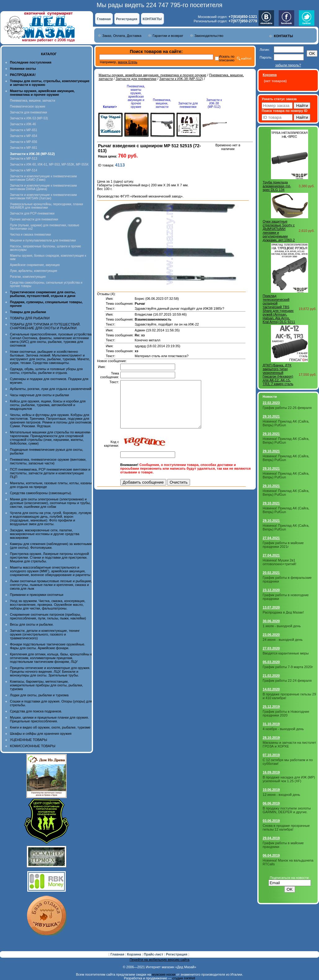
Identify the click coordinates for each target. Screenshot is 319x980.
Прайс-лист (154, 954)
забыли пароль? (288, 65)
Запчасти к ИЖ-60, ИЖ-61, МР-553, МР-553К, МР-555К (49, 164)
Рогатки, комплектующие (28, 277)
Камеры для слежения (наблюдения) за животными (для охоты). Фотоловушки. (51, 546)
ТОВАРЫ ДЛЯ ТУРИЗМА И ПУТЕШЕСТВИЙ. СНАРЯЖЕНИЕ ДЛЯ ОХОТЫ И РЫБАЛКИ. (45, 326)
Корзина (135, 954)
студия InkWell (184, 978)
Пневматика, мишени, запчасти (33, 101)
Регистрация (127, 19)
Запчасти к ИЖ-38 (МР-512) (181, 79)
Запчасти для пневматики (29, 112)
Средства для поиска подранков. (36, 711)
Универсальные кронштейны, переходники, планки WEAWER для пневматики (47, 206)
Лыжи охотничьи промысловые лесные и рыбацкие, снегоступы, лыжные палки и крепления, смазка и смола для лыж (51, 585)
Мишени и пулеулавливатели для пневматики (43, 240)
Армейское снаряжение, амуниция (35, 265)
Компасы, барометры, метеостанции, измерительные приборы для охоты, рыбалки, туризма (47, 685)
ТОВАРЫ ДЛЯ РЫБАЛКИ (30, 318)
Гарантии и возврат (168, 36)
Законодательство (209, 36)
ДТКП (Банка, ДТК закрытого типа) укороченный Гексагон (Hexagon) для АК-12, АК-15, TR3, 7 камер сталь (278, 375)
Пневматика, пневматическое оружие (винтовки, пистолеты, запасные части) (48, 461)
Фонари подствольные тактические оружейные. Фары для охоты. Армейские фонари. (48, 646)
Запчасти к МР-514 (24, 170)
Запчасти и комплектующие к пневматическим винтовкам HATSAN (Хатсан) (43, 197)
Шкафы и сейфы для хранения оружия (41, 734)
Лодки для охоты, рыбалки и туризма (39, 695)
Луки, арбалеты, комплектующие (34, 271)
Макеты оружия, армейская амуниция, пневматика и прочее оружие (152, 75)
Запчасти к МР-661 (24, 148)
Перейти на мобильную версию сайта (159, 960)
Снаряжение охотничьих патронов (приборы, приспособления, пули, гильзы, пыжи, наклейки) (48, 616)
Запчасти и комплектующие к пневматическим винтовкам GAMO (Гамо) (43, 178)
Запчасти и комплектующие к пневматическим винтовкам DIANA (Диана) (43, 187)
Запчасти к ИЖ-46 (23, 124)
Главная (104, 19)
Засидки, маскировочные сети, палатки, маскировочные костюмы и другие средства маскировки (45, 534)
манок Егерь (128, 62)
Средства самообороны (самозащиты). (41, 493)
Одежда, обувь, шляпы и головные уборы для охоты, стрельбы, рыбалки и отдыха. (46, 371)
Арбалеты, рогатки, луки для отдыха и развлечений (51, 389)
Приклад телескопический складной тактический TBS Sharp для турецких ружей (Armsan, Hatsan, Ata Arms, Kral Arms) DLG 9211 (279, 309)
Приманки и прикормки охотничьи (37, 595)
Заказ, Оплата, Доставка (122, 36)
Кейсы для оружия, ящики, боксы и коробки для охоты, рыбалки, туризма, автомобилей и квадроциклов (48, 405)
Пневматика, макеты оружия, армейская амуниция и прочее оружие (136, 97)
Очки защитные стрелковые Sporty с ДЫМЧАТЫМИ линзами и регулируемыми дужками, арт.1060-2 (279, 231)
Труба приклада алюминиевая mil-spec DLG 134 (277, 186)
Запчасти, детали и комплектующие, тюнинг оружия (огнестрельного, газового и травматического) (45, 634)
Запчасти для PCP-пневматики (32, 213)
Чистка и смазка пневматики (30, 235)
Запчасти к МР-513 (24, 159)
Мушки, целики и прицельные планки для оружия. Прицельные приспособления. (49, 719)
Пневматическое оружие (28, 106)
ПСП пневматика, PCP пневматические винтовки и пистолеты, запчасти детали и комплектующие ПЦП (50, 473)
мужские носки (164, 974)
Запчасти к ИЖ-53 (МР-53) (29, 118)
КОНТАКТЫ (152, 19)
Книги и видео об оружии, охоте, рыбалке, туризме (50, 727)
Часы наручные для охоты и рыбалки (39, 395)
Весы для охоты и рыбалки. (32, 624)
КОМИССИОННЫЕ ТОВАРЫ (33, 746)
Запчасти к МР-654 (24, 136)
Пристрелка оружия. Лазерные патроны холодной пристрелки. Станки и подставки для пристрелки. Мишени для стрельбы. (49, 557)
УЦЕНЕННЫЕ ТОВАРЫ (29, 740)
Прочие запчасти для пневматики (34, 219)
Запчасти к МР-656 (24, 142)
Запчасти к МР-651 (24, 130)
